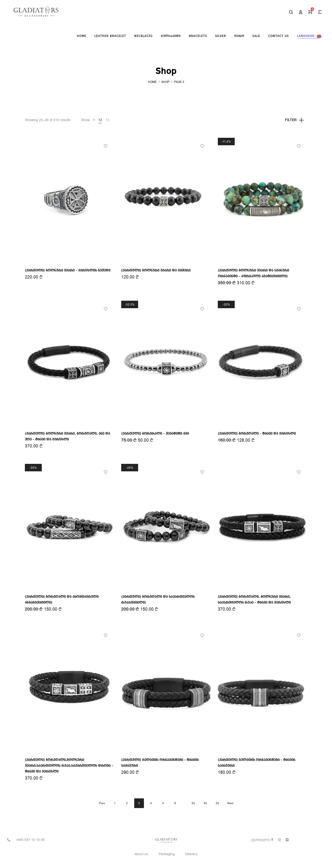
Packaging (167, 854)
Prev (102, 803)
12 (100, 120)
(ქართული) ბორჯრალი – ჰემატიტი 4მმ (155, 434)
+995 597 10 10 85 (30, 840)
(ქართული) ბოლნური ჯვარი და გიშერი (156, 270)
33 (193, 803)
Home (152, 82)
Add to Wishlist (106, 146)
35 (217, 803)
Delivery (191, 854)
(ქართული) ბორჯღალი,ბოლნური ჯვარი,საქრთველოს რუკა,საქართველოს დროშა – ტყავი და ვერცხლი (69, 766)
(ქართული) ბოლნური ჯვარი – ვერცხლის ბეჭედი (68, 270)
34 (205, 803)
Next (230, 803)
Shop (165, 82)
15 (107, 120)
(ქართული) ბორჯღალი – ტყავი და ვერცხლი (257, 434)
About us (141, 854)
